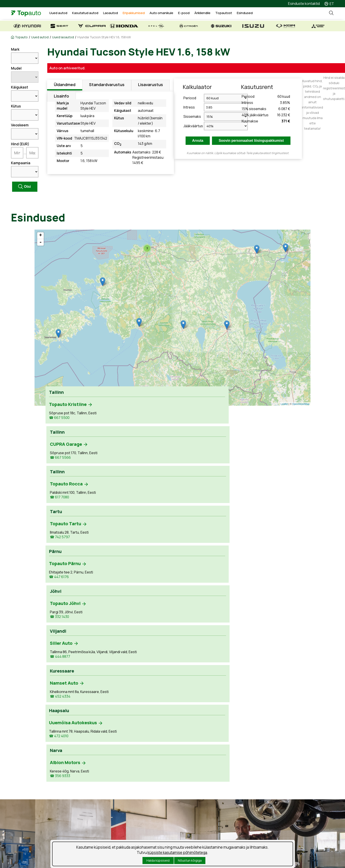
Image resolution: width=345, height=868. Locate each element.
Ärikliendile (212, 14)
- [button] (40, 242)
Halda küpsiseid (158, 860)
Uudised (187, 811)
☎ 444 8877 (187, 463)
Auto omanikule (171, 14)
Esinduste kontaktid (304, 4)
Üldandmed (65, 85)
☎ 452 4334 (252, 463)
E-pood (194, 14)
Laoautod (121, 14)
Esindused (254, 14)
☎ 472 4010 (59, 515)
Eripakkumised (144, 14)
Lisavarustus (151, 85)
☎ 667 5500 (59, 418)
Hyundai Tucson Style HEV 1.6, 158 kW (104, 37)
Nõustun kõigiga (190, 860)
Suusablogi (189, 819)
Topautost (233, 14)
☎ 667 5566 (124, 418)
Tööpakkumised (193, 803)
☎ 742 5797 (251, 418)
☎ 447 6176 (59, 459)
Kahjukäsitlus (106, 819)
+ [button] (41, 236)
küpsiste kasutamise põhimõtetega (177, 852)
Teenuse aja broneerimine (117, 803)
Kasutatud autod (95, 14)
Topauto (21, 37)
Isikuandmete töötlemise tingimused (40, 853)
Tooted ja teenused (112, 811)
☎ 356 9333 (123, 504)
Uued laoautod (63, 37)
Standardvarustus (107, 85)
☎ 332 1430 (123, 459)
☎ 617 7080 (187, 418)
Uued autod (69, 14)
